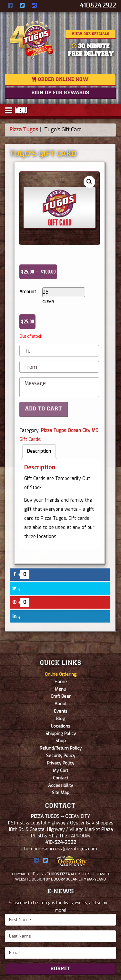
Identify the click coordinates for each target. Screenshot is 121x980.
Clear (48, 302)
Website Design (30, 879)
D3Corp (58, 879)
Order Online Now (63, 80)
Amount (28, 292)
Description (39, 451)
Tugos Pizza (58, 874)
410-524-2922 (61, 842)
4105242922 (98, 6)
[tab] (39, 451)
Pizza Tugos (24, 129)
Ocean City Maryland (86, 879)
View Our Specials (91, 34)
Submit (60, 969)
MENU (16, 111)
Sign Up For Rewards (60, 93)
